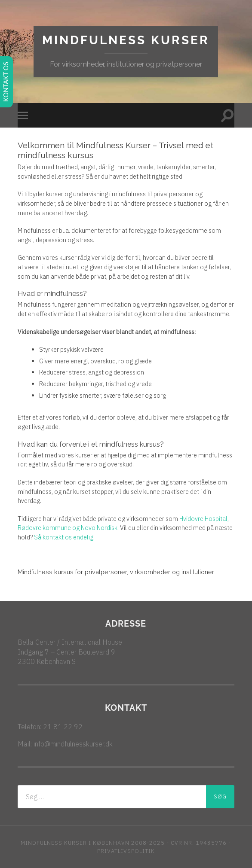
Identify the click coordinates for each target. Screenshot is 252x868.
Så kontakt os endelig (64, 537)
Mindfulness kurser (126, 40)
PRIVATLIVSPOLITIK (126, 851)
